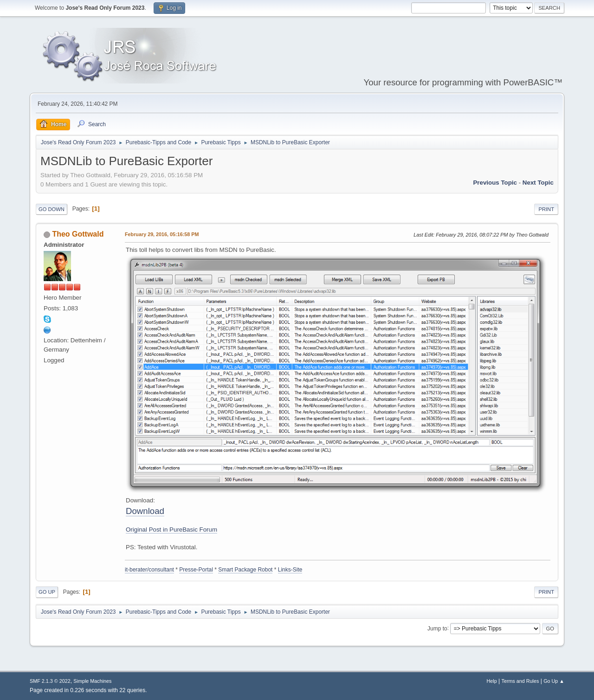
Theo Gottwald (78, 234)
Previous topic (495, 183)
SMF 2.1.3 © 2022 (50, 681)
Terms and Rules (520, 681)
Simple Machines (92, 681)
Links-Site (290, 570)
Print (546, 209)
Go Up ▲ (554, 681)
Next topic (538, 183)
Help (492, 681)
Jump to (437, 628)
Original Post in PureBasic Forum (171, 530)
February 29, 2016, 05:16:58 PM (162, 234)
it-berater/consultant (149, 570)
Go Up (47, 592)
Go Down (52, 209)
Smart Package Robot (245, 570)
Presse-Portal (196, 570)
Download (145, 511)
